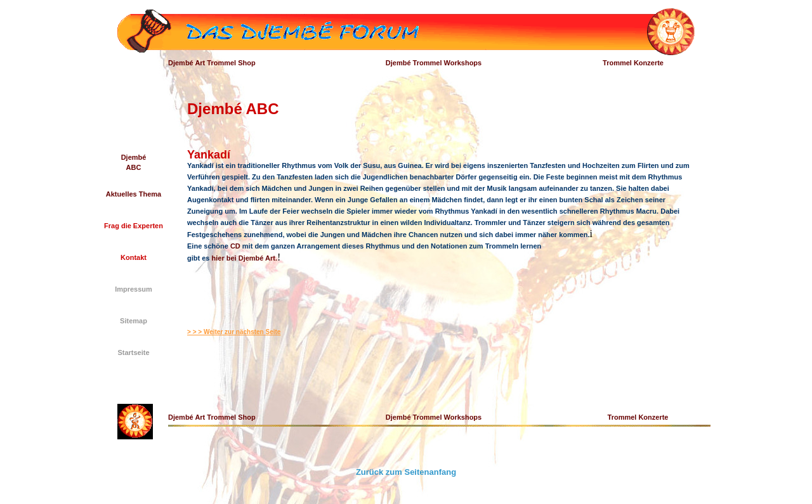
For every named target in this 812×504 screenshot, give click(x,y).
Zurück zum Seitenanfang (406, 472)
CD (235, 246)
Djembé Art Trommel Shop (212, 63)
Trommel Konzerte (633, 63)
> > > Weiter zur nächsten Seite (234, 332)
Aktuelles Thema (134, 194)
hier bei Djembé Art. (245, 258)
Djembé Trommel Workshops (434, 63)
